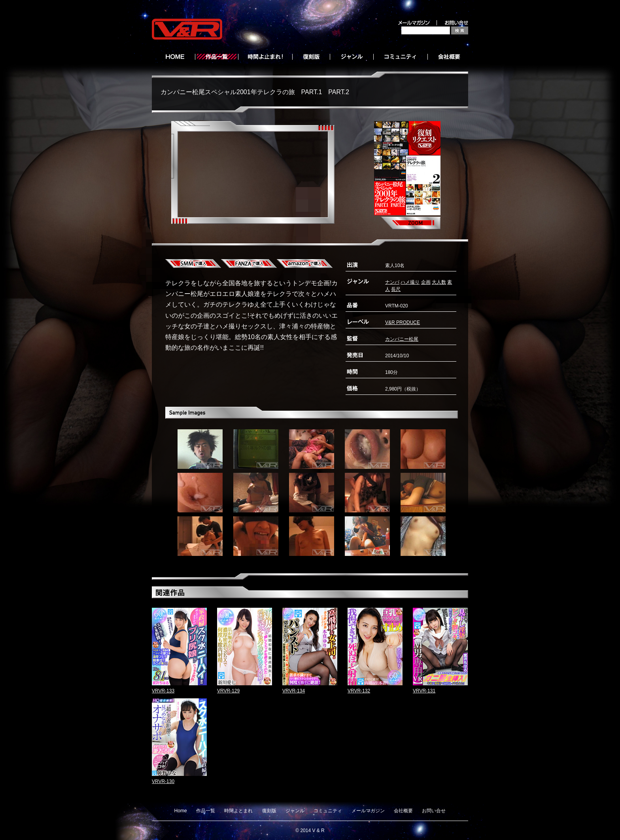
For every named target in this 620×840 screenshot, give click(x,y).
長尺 (396, 289)
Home (181, 811)
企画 (426, 282)
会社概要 (403, 811)
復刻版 (269, 811)
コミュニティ (328, 811)
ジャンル (295, 811)
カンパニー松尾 (402, 339)
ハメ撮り (410, 282)
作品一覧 (206, 811)
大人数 (439, 282)
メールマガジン (368, 811)
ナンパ (392, 282)
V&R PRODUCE (403, 322)
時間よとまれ (238, 811)
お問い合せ (434, 811)
